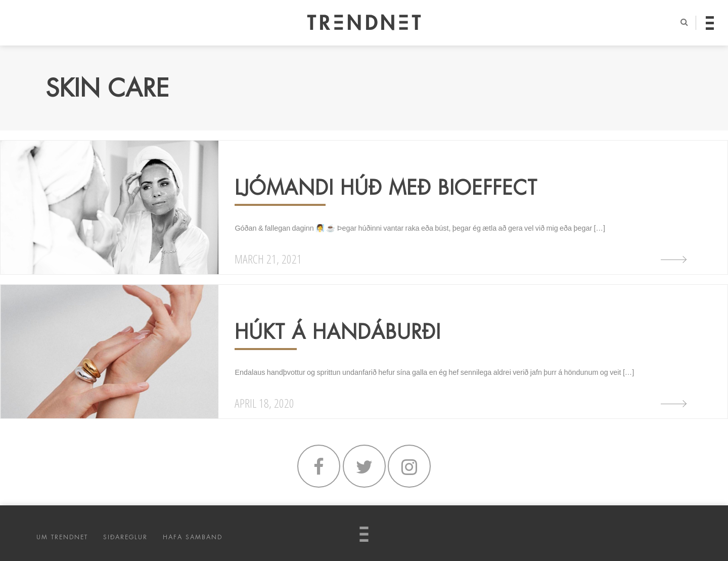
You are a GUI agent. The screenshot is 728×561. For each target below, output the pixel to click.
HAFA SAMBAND (193, 537)
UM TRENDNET (62, 537)
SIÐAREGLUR (125, 537)
